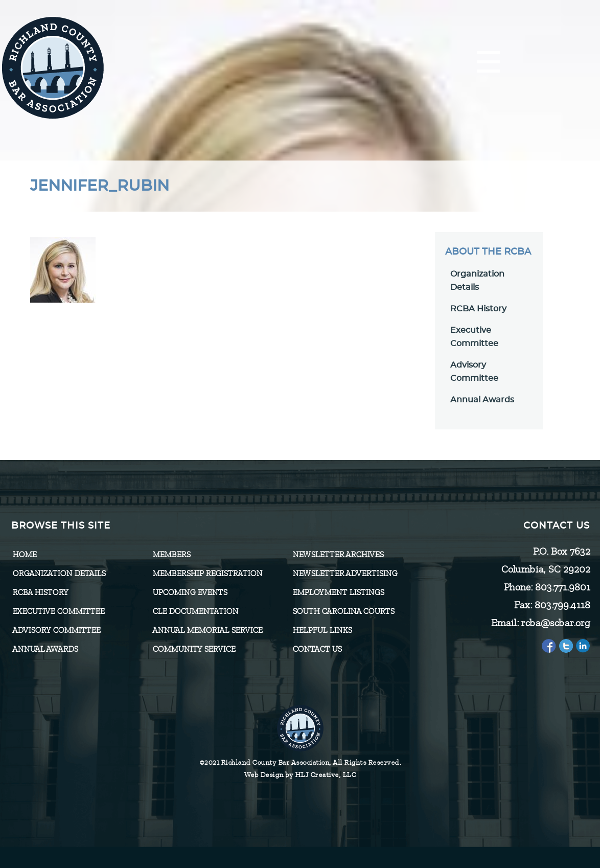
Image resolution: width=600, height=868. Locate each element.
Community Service (194, 649)
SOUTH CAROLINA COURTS (343, 611)
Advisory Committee (56, 630)
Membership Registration (207, 574)
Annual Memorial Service (207, 630)
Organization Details (59, 574)
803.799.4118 (562, 605)
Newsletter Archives (338, 555)
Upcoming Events (190, 592)
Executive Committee (58, 611)
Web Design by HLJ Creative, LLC (300, 775)
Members (171, 555)
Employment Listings (338, 592)
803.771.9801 (562, 587)
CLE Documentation (195, 611)
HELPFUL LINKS (322, 630)
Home (24, 555)
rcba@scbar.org (555, 623)
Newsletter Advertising (345, 574)
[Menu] (488, 63)
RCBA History (478, 309)
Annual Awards (482, 400)
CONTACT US (317, 649)
